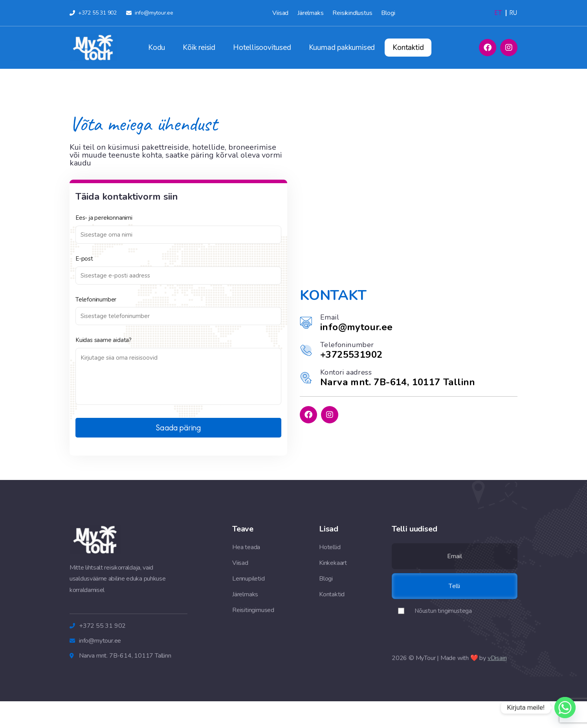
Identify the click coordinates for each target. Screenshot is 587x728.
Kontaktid (408, 48)
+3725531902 (351, 355)
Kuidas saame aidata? (104, 340)
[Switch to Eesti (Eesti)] (498, 13)
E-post (84, 259)
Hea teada (246, 547)
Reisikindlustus (352, 13)
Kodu (157, 48)
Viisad (280, 13)
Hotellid (330, 547)
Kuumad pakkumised (342, 48)
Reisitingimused (253, 610)
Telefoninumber (96, 300)
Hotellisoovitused (262, 48)
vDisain (497, 658)
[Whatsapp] (565, 708)
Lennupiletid (249, 579)
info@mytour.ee (357, 327)
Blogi (388, 13)
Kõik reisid (199, 48)
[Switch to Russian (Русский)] (513, 13)
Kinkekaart (333, 563)
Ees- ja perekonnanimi (104, 218)
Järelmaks (310, 13)
